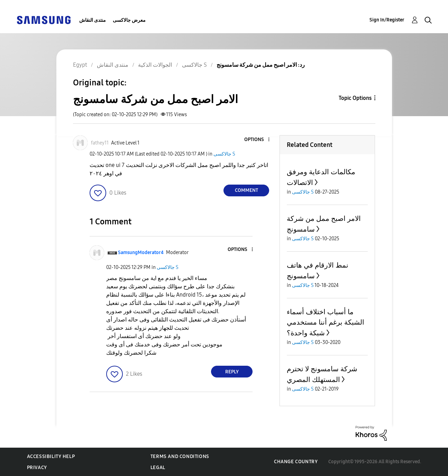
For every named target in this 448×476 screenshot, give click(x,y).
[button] (257, 140)
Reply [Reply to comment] (232, 372)
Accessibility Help (51, 456)
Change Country (296, 462)
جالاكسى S (224, 154)
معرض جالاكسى (129, 20)
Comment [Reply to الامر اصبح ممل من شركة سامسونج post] (246, 190)
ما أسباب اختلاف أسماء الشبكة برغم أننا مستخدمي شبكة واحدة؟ (326, 322)
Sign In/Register (387, 20)
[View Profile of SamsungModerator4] (141, 253)
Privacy (37, 468)
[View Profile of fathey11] (100, 143)
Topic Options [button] (355, 98)
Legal (158, 468)
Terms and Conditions (180, 456)
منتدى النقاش (93, 20)
